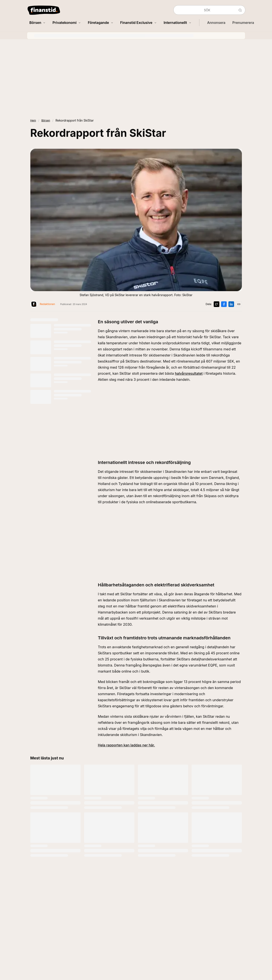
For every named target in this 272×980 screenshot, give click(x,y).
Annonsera (216, 23)
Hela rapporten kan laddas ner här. (126, 745)
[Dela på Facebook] (224, 304)
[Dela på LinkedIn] (231, 304)
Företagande (100, 23)
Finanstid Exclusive (138, 23)
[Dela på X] (217, 304)
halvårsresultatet (189, 373)
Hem (33, 120)
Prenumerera (243, 23)
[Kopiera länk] (239, 304)
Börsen (38, 23)
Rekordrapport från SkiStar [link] (75, 120)
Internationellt (178, 23)
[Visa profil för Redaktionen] (43, 304)
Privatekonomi (67, 23)
